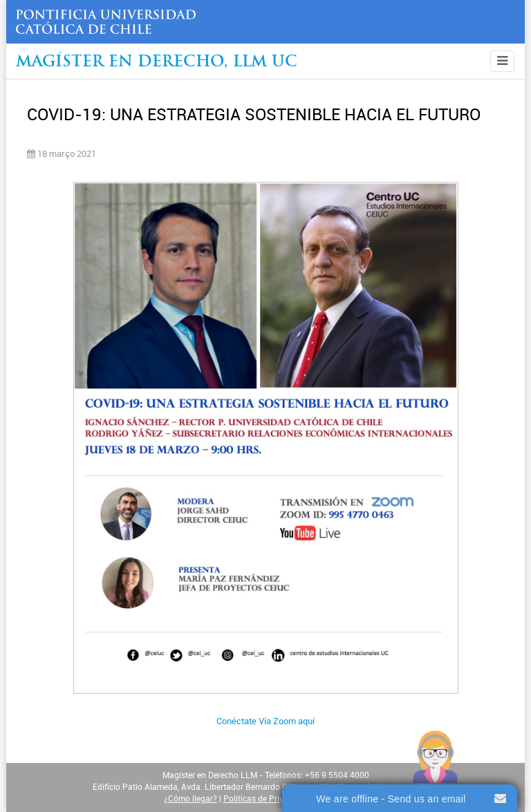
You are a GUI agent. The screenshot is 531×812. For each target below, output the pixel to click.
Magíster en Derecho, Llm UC (157, 63)
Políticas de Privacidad (266, 799)
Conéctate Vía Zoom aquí (265, 721)
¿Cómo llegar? (190, 799)
